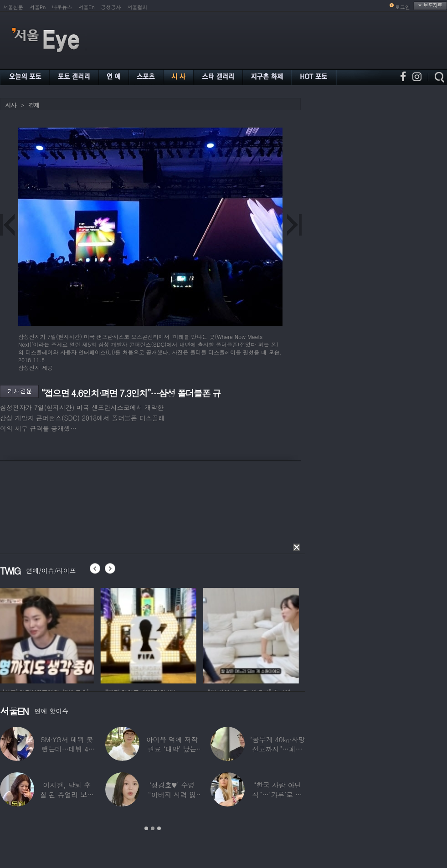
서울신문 (13, 7)
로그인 (403, 7)
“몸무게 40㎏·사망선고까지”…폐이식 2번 (277, 749)
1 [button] (146, 828)
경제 (34, 105)
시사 (10, 105)
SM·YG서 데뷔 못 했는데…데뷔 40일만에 (67, 749)
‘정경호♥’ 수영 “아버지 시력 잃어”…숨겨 (172, 794)
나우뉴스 (62, 7)
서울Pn (38, 7)
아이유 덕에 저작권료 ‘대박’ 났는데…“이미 (172, 749)
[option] (48, 634)
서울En (86, 7)
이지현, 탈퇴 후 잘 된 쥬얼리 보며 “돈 (67, 794)
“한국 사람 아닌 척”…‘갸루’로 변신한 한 (277, 794)
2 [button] (153, 828)
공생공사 (111, 7)
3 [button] (159, 828)
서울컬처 (138, 7)
